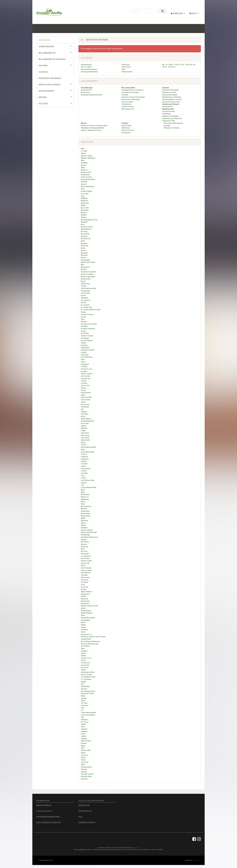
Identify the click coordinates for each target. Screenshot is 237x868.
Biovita (83, 258)
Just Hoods (85, 438)
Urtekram (84, 720)
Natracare (84, 521)
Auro (83, 196)
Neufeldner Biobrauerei (89, 537)
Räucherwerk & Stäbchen (172, 97)
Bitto (83, 265)
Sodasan (84, 651)
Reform (56, 97)
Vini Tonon (85, 722)
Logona (84, 483)
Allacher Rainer (87, 156)
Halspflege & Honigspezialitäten (93, 128)
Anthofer (84, 182)
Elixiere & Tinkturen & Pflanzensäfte (94, 126)
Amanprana (85, 175)
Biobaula (84, 236)
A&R (83, 149)
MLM (83, 504)
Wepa (83, 746)
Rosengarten (86, 620)
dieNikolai (84, 298)
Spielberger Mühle (88, 672)
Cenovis (84, 286)
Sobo (83, 648)
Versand (137, 848)
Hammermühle (86, 397)
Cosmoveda (85, 293)
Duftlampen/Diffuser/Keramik (91, 95)
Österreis (84, 779)
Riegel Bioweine (87, 613)
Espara (84, 343)
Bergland (84, 222)
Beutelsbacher (86, 229)
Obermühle (85, 554)
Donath (84, 303)
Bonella (84, 269)
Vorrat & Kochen (128, 107)
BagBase (84, 198)
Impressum (126, 65)
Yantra (83, 760)
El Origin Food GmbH (89, 324)
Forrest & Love (86, 369)
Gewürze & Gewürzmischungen (133, 97)
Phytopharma (86, 573)
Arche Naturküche (88, 186)
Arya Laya (85, 194)
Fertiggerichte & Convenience (132, 90)
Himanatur (85, 414)
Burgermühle (86, 279)
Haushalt (167, 126)
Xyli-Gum (84, 755)
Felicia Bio (85, 355)
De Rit (83, 295)
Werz (83, 748)
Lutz (82, 485)
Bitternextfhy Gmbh (88, 262)
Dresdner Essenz (87, 314)
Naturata (84, 528)
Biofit (83, 241)
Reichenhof (85, 604)
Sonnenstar (85, 665)
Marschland (85, 494)
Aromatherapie (56, 46)
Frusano (84, 371)
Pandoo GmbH (86, 561)
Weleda (84, 743)
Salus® (84, 627)
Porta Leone (85, 577)
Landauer (84, 457)
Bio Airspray (85, 92)
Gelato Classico (87, 374)
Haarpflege (166, 114)
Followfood (85, 364)
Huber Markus (86, 419)
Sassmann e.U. (87, 634)
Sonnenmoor (86, 663)
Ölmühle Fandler (87, 774)
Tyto (82, 717)
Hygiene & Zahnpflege (171, 116)
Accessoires (126, 133)
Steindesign (85, 686)
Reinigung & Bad (169, 121)
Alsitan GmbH (86, 172)
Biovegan (84, 253)
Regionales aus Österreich (172, 118)
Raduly (83, 596)
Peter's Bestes (86, 568)
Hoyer (83, 416)
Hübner (84, 426)
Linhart (83, 478)
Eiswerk (84, 322)
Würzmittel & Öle (128, 109)
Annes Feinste (86, 177)
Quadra (84, 589)
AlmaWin (84, 163)
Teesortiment (126, 104)
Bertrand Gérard (87, 227)
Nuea (83, 549)
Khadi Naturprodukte (88, 447)
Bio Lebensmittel (56, 53)
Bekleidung (126, 128)
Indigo (83, 430)
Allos (83, 160)
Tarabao (84, 698)
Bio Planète (85, 234)
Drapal (83, 312)
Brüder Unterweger (88, 277)
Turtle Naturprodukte (88, 712)
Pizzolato (84, 575)
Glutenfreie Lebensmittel (131, 99)
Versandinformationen (89, 69)
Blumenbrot (85, 267)
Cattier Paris (85, 284)
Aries (83, 189)
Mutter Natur (85, 513)
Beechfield (85, 210)
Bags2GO (84, 201)
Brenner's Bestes (87, 274)
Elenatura (84, 326)
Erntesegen (85, 338)
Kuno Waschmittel (88, 452)
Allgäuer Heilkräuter (88, 158)
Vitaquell (84, 729)
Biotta (83, 248)
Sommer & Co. (86, 658)
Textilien (56, 103)
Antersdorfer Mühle (88, 179)
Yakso (83, 757)
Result (83, 608)
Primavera (85, 580)
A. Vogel (84, 151)
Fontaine (84, 366)
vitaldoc (84, 724)
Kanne (83, 442)
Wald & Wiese (86, 741)
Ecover (83, 317)
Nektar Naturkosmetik (89, 532)
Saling (83, 625)
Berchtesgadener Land (89, 220)
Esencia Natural (87, 341)
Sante (83, 632)
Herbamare (85, 407)
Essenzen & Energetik (170, 90)
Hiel (82, 409)
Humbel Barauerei (88, 421)
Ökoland (84, 769)
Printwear (84, 582)
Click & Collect (86, 67)
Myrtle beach (86, 516)
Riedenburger (86, 611)
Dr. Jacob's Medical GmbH (91, 310)
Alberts (83, 153)
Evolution (84, 345)
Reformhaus (85, 601)
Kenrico (84, 445)
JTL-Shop (196, 860)
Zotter (83, 764)
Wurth (83, 753)
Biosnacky (85, 246)
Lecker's (84, 471)
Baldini (83, 205)
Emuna (84, 331)
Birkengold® (85, 260)
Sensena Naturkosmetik (90, 644)
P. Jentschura (86, 556)
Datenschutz (126, 67)
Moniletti (84, 509)
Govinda (84, 383)
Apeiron (84, 184)
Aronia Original (86, 191)
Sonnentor (85, 667)
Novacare (84, 547)
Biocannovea (86, 239)
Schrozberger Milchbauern (91, 641)
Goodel (84, 381)
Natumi (84, 523)
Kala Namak (85, 440)
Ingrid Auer (85, 433)
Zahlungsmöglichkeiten (89, 72)
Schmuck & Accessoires (171, 102)
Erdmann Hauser (87, 336)
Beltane (84, 217)
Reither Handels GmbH (89, 606)
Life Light (84, 473)
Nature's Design (87, 530)
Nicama (84, 544)
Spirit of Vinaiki (86, 675)
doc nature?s (86, 300)
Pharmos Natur (86, 570)
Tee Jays (84, 703)
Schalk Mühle (86, 639)
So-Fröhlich (85, 646)
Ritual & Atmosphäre (170, 95)
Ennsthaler (85, 333)
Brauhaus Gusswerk (88, 272)
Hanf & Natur (86, 400)
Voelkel (84, 736)
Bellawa (84, 213)
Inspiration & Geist (169, 92)
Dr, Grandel (85, 305)
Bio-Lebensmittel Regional (173, 123)
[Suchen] (144, 11)
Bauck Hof (85, 208)
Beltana (84, 215)
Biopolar (84, 243)
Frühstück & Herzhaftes (130, 92)
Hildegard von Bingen (171, 128)
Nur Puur (84, 551)
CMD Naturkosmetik (88, 288)
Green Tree (85, 385)
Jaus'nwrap (85, 435)
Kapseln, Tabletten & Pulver (91, 130)
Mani (83, 492)
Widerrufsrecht (127, 72)
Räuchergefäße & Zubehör (172, 99)
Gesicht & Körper (169, 111)
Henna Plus (85, 405)
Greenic (84, 388)
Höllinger (84, 428)
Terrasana (85, 705)
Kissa (83, 449)
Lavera (83, 466)
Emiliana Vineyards (88, 329)
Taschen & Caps (128, 130)
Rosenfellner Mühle (88, 618)
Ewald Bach (85, 348)
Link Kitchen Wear (88, 480)
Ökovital (84, 772)
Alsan (83, 167)
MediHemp (85, 499)
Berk (83, 224)
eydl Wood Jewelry (88, 350)
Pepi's (83, 565)
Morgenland (85, 511)
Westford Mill (86, 750)
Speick (83, 670)
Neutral (84, 540)
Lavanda (84, 464)
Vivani (83, 734)
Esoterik (56, 65)
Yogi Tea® (85, 762)
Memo (83, 502)
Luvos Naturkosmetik (89, 487)
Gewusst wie (86, 378)
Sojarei (83, 653)
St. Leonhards (86, 679)
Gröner (83, 390)
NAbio (83, 518)
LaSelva (84, 461)
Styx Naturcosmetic (88, 691)
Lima (83, 476)
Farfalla (84, 352)
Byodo (83, 281)
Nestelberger (86, 535)
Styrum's (84, 689)
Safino (83, 622)
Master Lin (85, 497)
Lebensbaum (86, 468)
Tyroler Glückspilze (88, 715)
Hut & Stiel (85, 423)
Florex (83, 362)
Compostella (85, 291)
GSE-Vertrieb (86, 393)
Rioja (83, 615)
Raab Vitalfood (86, 592)
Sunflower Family (87, 693)
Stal (82, 684)
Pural (83, 585)
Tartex (83, 701)
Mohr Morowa (86, 506)
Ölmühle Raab (86, 776)
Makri (83, 490)
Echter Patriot (127, 126)
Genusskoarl (86, 376)
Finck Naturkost (87, 357)
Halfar (83, 395)
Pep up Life (85, 563)
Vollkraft (84, 739)
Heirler (83, 402)
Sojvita (83, 656)
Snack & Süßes (127, 102)
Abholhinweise (86, 65)
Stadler (84, 682)
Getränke (125, 95)
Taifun (83, 696)
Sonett (83, 660)
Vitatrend (84, 731)
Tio (82, 710)
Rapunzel (84, 599)
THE (83, 708)
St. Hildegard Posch (88, 677)
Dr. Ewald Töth (86, 307)
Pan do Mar (85, 558)
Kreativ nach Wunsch (56, 84)
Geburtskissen (168, 107)
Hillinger (84, 412)
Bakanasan (85, 203)
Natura (83, 525)
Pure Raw (84, 587)
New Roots (85, 542)
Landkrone (85, 459)
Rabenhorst (85, 594)
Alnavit (83, 165)
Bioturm (84, 250)
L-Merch (84, 454)
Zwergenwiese (86, 767)
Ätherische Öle (86, 90)
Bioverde (84, 255)
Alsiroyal (84, 170)
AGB (123, 69)
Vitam (83, 727)
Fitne (83, 359)
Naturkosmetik (56, 91)
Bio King (84, 231)
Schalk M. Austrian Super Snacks (93, 637)
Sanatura (84, 629)
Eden (83, 319)
